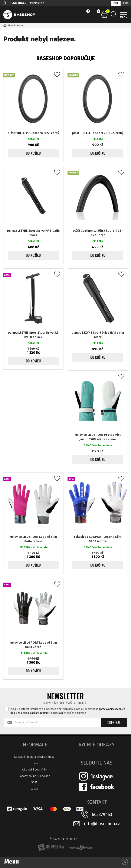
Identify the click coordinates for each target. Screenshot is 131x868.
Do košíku (33, 153)
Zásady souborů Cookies (34, 776)
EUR (125, 3)
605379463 (102, 814)
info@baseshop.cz (102, 824)
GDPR (34, 782)
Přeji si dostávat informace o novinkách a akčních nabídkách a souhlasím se (68, 711)
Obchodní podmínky (34, 770)
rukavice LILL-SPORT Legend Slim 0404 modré (98, 539)
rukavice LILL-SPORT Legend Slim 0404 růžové (33, 539)
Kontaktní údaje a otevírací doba (34, 757)
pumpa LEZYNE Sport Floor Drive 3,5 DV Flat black (33, 335)
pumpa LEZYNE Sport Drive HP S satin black (33, 233)
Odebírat (114, 723)
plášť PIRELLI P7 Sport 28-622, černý (98, 133)
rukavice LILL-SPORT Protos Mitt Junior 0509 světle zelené (98, 437)
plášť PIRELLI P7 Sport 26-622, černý (33, 133)
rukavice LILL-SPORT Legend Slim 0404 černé (33, 645)
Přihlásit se (37, 3)
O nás (34, 763)
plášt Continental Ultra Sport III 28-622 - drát (98, 233)
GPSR (34, 789)
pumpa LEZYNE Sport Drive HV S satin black (98, 335)
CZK (116, 3)
